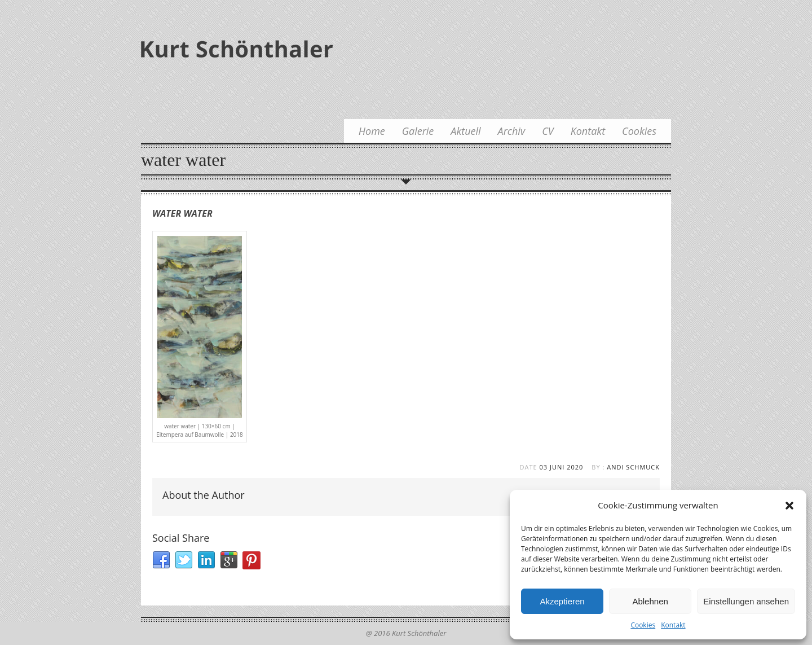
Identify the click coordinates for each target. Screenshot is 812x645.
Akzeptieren (562, 601)
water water (182, 213)
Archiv (512, 131)
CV (548, 131)
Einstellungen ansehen (746, 601)
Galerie (418, 131)
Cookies (643, 625)
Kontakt (673, 625)
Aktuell (465, 131)
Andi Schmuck (633, 467)
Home (372, 131)
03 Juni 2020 (562, 467)
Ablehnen (650, 601)
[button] (789, 506)
